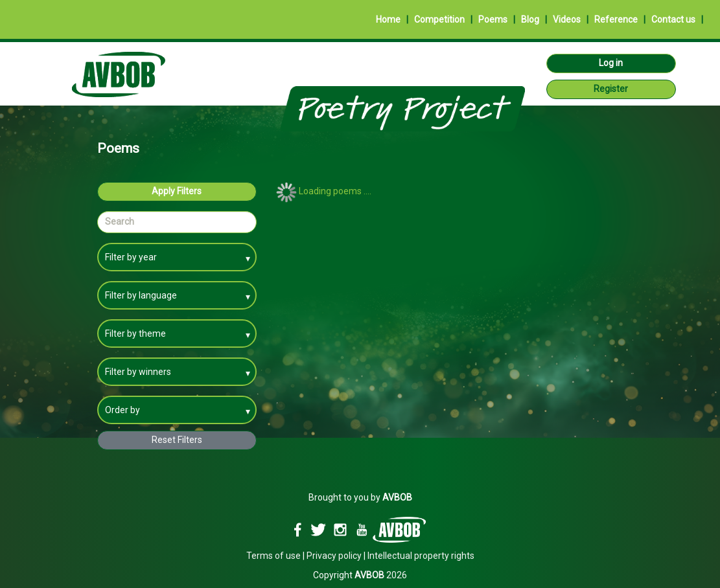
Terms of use (273, 556)
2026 (381, 575)
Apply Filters (177, 191)
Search (120, 221)
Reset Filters (177, 440)
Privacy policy (334, 556)
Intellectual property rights (421, 556)
